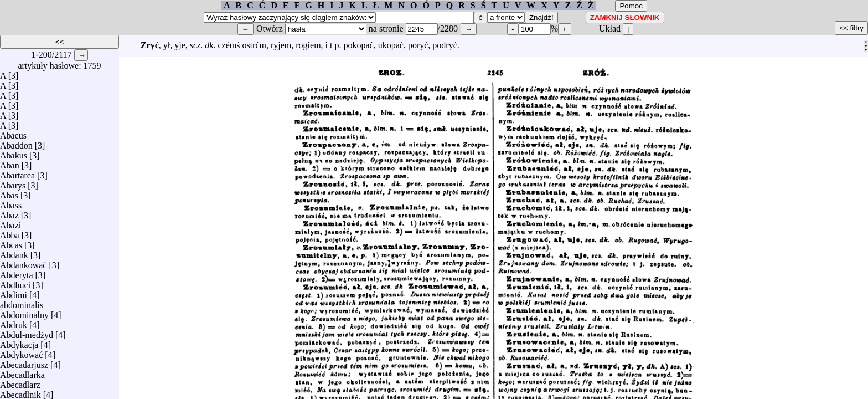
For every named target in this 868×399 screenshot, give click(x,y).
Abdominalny (24, 312)
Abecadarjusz (24, 362)
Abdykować (21, 352)
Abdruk (14, 322)
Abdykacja (19, 342)
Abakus (14, 153)
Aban (10, 163)
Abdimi (14, 292)
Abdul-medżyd (27, 332)
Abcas (11, 242)
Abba (10, 232)
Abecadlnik (20, 392)
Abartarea (17, 173)
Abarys (13, 183)
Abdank (14, 252)
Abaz (9, 213)
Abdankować (23, 262)
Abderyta (17, 272)
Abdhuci (15, 282)
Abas (9, 193)
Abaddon (16, 143)
